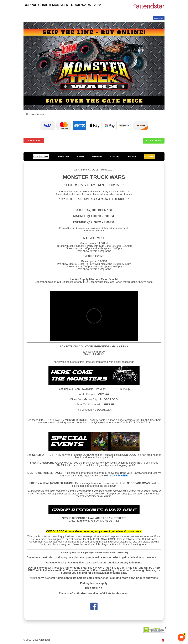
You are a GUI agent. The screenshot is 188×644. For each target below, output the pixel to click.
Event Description (41, 156)
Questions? (97, 156)
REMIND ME (159, 18)
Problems (132, 156)
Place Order (154, 141)
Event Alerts (150, 156)
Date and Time (63, 156)
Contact (81, 156)
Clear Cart (34, 140)
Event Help (115, 156)
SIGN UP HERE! (119, 476)
